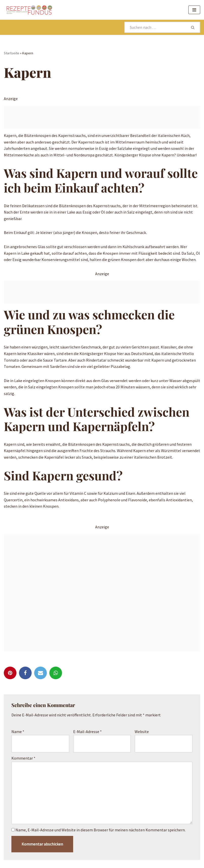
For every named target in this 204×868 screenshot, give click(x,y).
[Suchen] (155, 27)
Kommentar (23, 758)
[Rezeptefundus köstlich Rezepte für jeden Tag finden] (29, 10)
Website (142, 732)
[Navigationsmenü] (194, 10)
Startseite (12, 53)
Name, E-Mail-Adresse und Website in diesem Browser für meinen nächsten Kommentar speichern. (100, 830)
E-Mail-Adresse (87, 732)
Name (18, 732)
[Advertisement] (102, 117)
